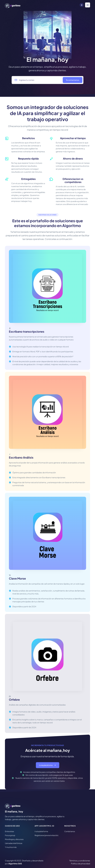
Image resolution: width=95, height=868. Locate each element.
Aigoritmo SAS (15, 863)
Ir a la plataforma (41, 831)
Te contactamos (73, 80)
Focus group (10, 835)
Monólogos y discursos (14, 839)
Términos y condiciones (80, 861)
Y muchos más (11, 847)
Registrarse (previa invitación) (46, 835)
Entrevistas (9, 831)
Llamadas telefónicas (14, 843)
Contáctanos (70, 831)
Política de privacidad (81, 863)
